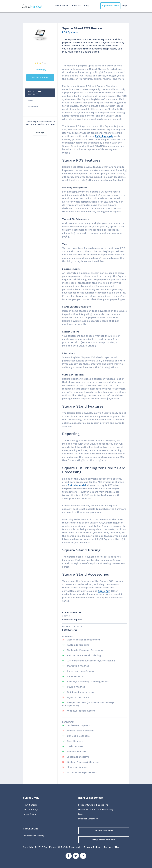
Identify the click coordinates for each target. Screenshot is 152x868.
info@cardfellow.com (104, 840)
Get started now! (104, 831)
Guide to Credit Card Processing (96, 809)
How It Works (61, 5)
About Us (76, 5)
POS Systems (70, 32)
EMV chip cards (104, 136)
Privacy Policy (92, 847)
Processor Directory (34, 836)
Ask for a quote (40, 78)
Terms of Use (112, 847)
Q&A (30, 100)
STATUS (66, 616)
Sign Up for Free (110, 6)
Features (67, 637)
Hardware (68, 722)
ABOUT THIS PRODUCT (35, 93)
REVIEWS (33, 106)
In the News (29, 814)
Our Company (30, 809)
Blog (86, 5)
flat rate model (77, 485)
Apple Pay (104, 591)
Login (125, 5)
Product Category (73, 626)
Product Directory (88, 819)
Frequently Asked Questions (93, 805)
